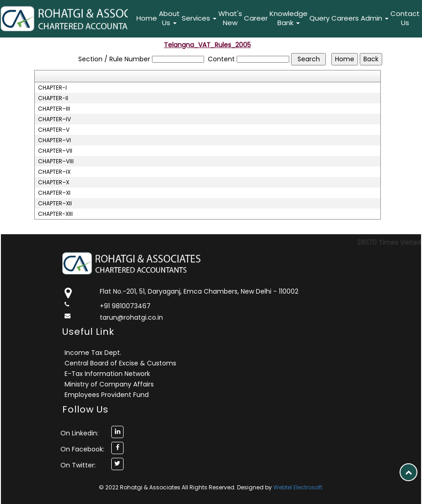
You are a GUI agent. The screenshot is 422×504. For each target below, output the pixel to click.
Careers (345, 18)
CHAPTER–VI (54, 140)
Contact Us (405, 18)
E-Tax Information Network (107, 374)
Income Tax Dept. (93, 353)
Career (256, 18)
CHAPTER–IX (54, 172)
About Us (169, 18)
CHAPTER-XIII (55, 214)
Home (147, 18)
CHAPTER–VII (55, 151)
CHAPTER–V (54, 130)
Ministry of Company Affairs (109, 384)
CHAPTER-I (52, 88)
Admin (375, 18)
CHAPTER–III (54, 109)
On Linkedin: (79, 433)
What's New (230, 18)
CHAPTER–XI (54, 193)
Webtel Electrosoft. (298, 487)
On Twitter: (78, 465)
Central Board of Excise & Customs (120, 363)
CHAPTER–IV (54, 119)
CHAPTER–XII (55, 204)
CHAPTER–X (54, 182)
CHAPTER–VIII (56, 161)
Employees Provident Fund (107, 395)
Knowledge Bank (289, 18)
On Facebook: (82, 449)
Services (199, 18)
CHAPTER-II (53, 98)
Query (319, 18)
